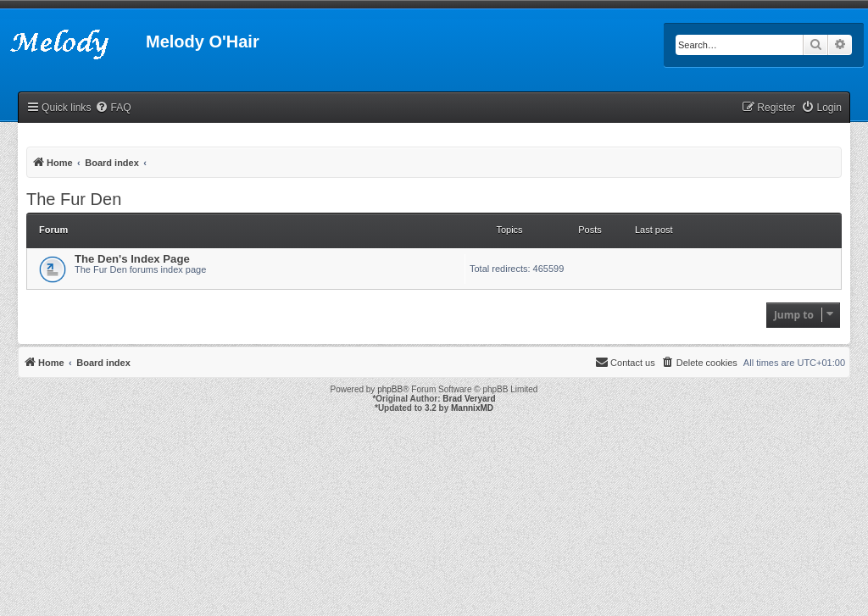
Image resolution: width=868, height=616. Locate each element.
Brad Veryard (469, 399)
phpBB (390, 389)
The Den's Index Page (132, 259)
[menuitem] (113, 108)
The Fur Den (74, 199)
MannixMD (472, 408)
